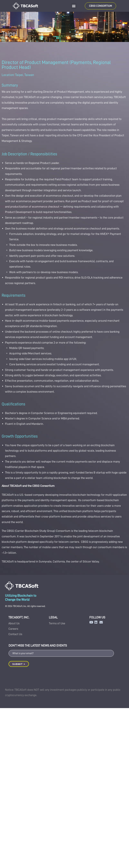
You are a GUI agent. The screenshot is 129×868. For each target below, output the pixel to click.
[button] (74, 6)
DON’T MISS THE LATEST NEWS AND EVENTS (38, 645)
